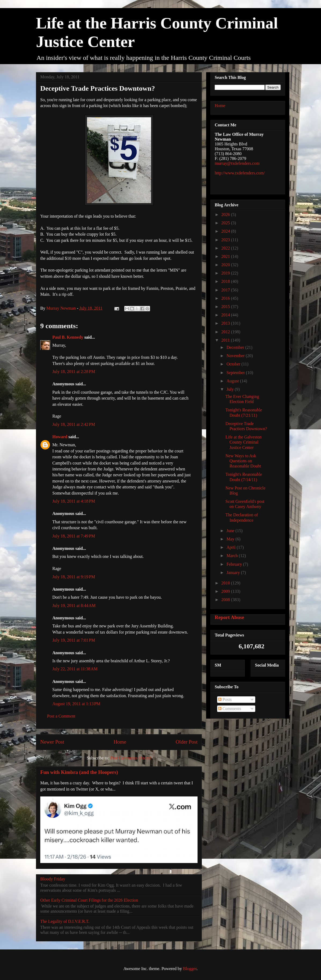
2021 (226, 256)
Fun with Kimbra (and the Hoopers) (79, 772)
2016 (226, 298)
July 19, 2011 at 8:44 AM (74, 606)
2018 (226, 281)
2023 (226, 240)
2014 (226, 315)
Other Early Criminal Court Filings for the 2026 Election (89, 900)
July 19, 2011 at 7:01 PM (74, 640)
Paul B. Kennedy (68, 337)
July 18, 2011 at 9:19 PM (74, 577)
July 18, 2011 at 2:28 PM (74, 372)
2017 (226, 290)
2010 (226, 583)
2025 (226, 223)
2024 (226, 231)
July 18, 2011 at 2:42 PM (74, 424)
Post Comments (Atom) (131, 758)
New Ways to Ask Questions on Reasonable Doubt (243, 461)
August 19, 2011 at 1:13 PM (76, 704)
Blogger (190, 969)
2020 (226, 265)
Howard (60, 437)
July (231, 389)
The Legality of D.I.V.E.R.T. (65, 921)
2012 (226, 332)
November (236, 356)
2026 (226, 215)
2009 (226, 591)
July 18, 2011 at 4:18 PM (74, 501)
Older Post (187, 742)
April (232, 547)
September (236, 373)
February (235, 564)
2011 (226, 340)
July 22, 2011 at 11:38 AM (75, 669)
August (233, 381)
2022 (226, 248)
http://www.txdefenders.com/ (240, 173)
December (236, 347)
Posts (225, 699)
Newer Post (52, 742)
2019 (226, 273)
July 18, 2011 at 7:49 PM (74, 536)
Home (120, 742)
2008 (226, 600)
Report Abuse (229, 617)
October (234, 364)
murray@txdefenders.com (237, 163)
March (233, 556)
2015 (226, 307)
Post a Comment (61, 716)
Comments (230, 709)
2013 (226, 323)
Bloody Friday (53, 879)
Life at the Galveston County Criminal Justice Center (244, 442)
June (231, 531)
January (234, 573)
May (231, 539)
